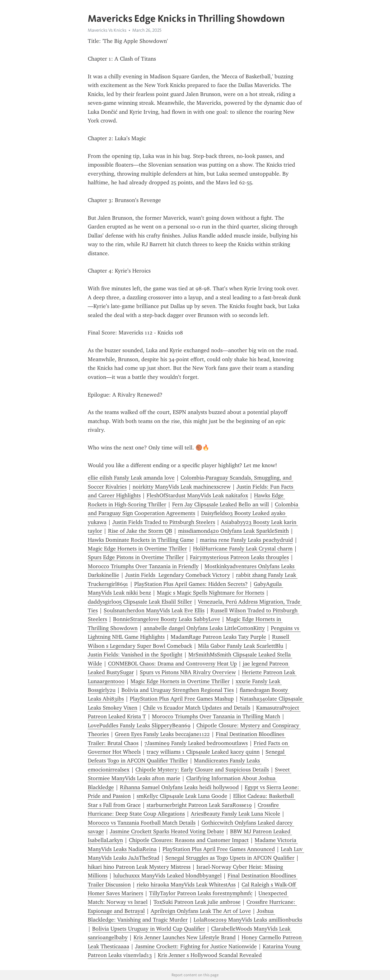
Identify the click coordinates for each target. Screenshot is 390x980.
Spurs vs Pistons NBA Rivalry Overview (188, 672)
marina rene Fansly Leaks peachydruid (246, 540)
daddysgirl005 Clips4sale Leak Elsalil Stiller (140, 602)
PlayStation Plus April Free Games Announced (219, 849)
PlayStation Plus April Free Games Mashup (182, 699)
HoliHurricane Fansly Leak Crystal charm (243, 549)
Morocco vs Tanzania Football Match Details (142, 823)
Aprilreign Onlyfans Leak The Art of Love (201, 911)
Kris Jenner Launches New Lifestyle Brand (185, 937)
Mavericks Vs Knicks (107, 30)
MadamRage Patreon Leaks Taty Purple (218, 637)
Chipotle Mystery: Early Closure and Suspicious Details (202, 770)
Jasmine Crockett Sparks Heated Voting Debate (167, 831)
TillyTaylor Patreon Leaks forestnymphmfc (201, 893)
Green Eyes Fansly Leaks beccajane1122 (162, 734)
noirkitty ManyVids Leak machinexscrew (182, 487)
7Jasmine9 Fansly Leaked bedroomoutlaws (196, 743)
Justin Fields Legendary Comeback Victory (178, 575)
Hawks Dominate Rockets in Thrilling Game (141, 540)
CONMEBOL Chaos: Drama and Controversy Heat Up (172, 664)
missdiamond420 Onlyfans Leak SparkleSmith (233, 531)
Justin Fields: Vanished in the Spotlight (135, 655)
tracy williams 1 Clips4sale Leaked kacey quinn (203, 752)
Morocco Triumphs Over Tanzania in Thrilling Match (216, 716)
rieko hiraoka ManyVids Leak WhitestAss (186, 885)
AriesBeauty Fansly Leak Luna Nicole (235, 814)
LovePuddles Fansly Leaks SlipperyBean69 (139, 725)
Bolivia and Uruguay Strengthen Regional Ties (178, 690)
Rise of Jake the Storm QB (140, 531)
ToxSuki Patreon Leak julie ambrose (197, 902)
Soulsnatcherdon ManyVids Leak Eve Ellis (154, 610)
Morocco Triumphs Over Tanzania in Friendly (143, 566)
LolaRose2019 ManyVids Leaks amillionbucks (248, 920)
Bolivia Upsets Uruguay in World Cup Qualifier (149, 929)
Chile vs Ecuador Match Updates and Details (197, 708)
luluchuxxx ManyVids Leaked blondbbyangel (167, 876)
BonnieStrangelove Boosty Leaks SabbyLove (167, 619)
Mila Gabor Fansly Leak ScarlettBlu (241, 646)
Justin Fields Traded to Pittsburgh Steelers (164, 522)
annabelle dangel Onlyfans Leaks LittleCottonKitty (204, 628)
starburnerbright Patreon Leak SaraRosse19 (199, 805)
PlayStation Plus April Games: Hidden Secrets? (191, 584)
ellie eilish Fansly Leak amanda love (131, 478)
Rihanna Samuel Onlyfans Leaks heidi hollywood (179, 787)
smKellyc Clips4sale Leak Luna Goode (182, 796)
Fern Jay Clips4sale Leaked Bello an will (221, 504)
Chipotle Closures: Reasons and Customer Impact (189, 840)
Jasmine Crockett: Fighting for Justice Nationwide (196, 946)
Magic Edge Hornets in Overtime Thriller (137, 549)
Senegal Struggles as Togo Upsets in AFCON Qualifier (230, 858)
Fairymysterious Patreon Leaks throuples (239, 557)
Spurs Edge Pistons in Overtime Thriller (136, 557)
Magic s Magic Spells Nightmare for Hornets (211, 593)
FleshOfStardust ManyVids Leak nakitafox (197, 495)
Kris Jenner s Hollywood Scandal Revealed (210, 955)
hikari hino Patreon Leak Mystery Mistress (139, 867)
